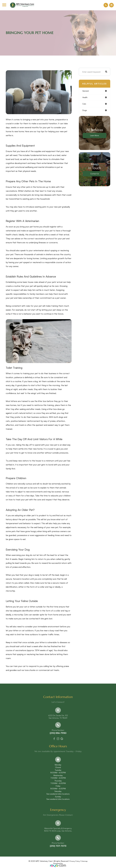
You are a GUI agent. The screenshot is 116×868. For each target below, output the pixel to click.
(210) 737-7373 (58, 846)
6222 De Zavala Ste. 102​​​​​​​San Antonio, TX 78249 (58, 717)
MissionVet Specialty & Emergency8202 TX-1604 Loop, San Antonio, (58, 830)
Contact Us (95, 174)
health (85, 98)
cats (84, 104)
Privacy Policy (75, 861)
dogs (85, 111)
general (86, 91)
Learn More (95, 136)
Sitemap (85, 861)
